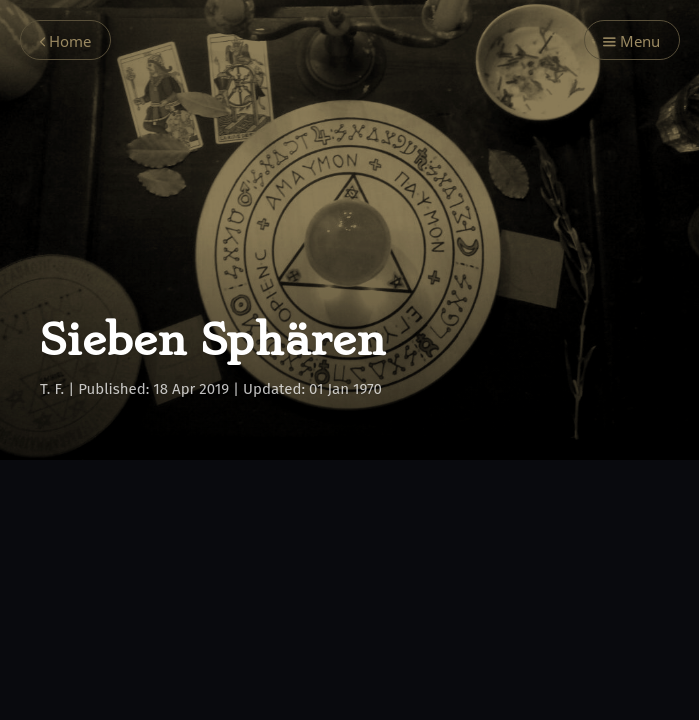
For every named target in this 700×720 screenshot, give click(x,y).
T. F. (52, 389)
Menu (631, 41)
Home (65, 41)
